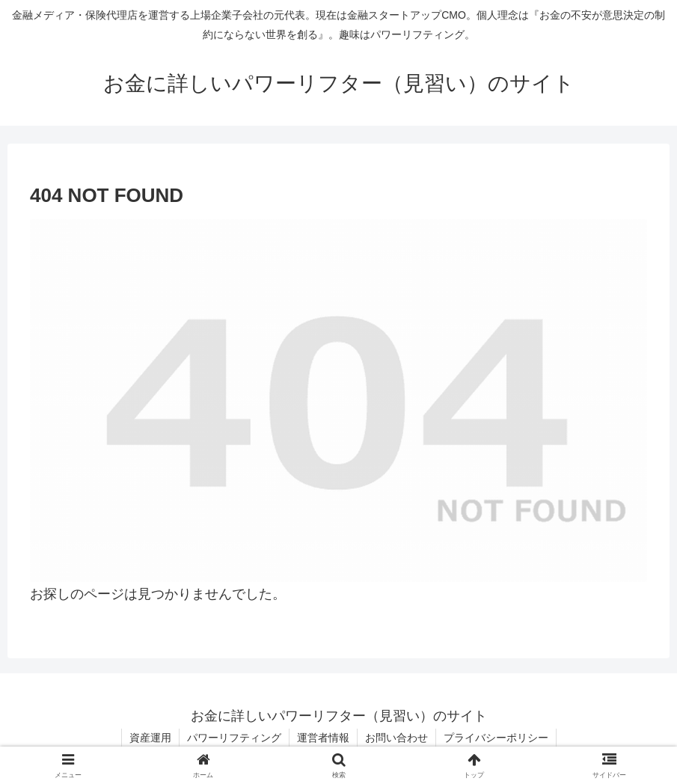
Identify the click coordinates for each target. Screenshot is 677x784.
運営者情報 (323, 738)
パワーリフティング (234, 738)
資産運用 (150, 738)
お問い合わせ (396, 738)
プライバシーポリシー (496, 738)
